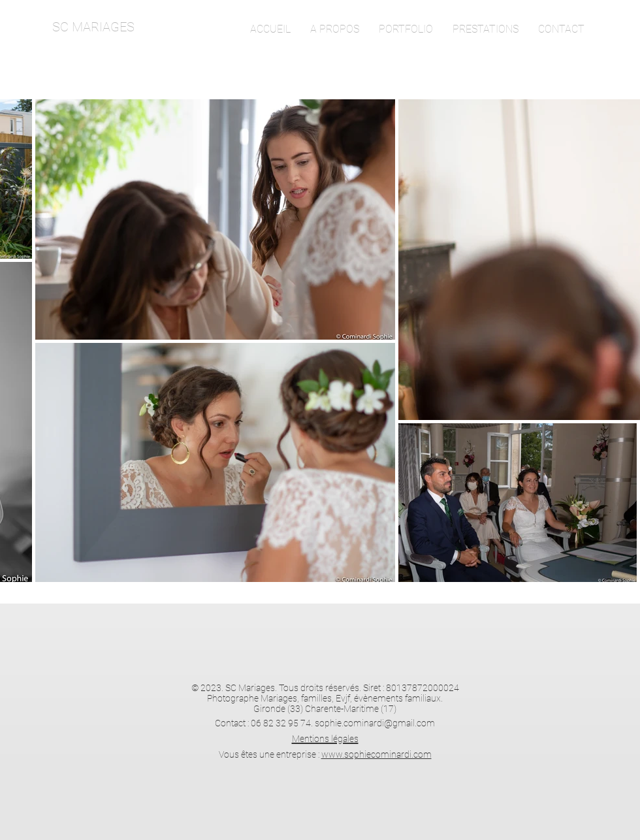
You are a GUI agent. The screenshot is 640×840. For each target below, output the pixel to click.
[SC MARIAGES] (140, 27)
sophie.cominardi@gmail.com (375, 723)
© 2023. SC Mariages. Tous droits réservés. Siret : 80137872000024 (325, 688)
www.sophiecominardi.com (376, 754)
